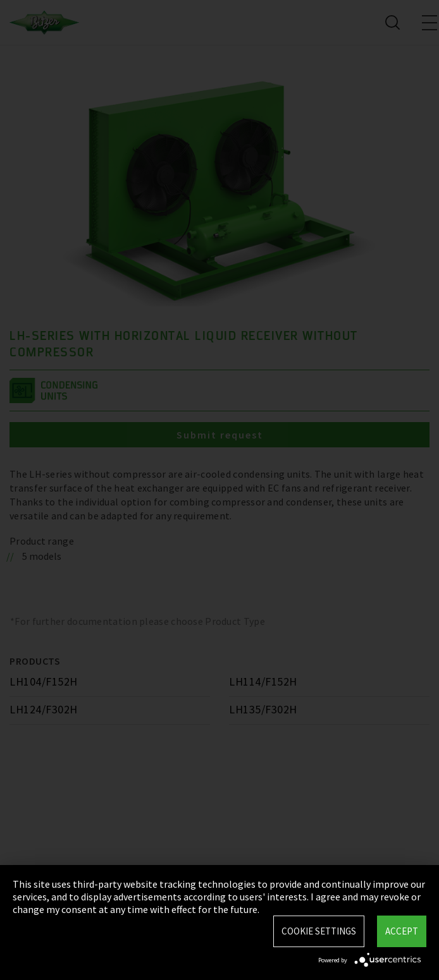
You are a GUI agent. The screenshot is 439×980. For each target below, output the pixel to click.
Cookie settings (319, 931)
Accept (402, 931)
